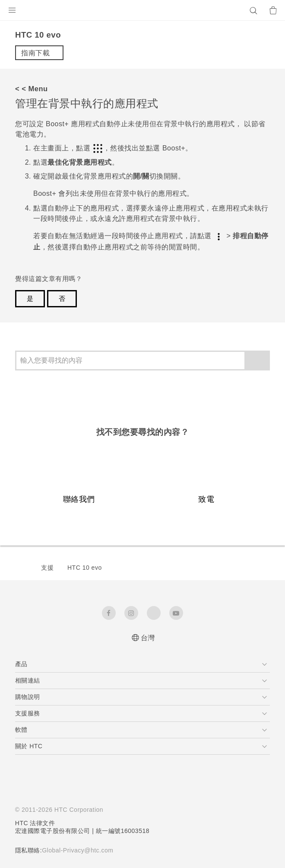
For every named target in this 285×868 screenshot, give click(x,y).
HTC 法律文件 (35, 823)
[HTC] (142, 10)
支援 (47, 568)
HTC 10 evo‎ (85, 568)
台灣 (148, 638)
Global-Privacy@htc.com (81, 850)
